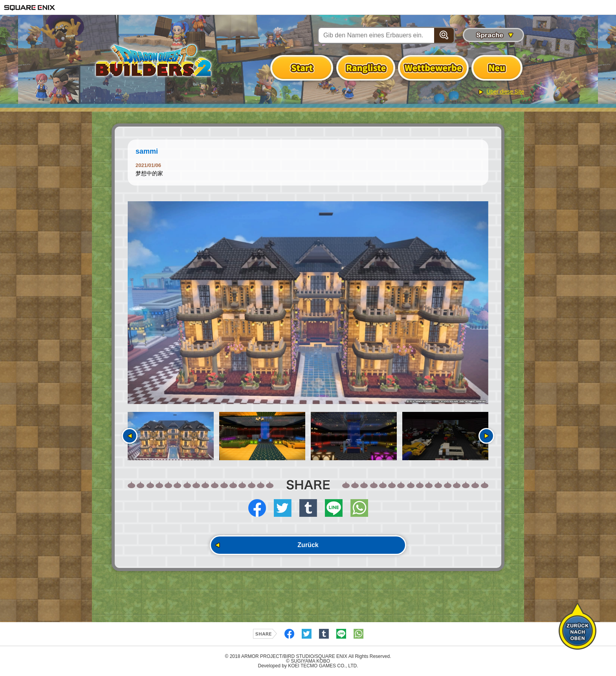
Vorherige (130, 436)
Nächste (486, 436)
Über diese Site (505, 92)
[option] (308, 303)
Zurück (308, 545)
